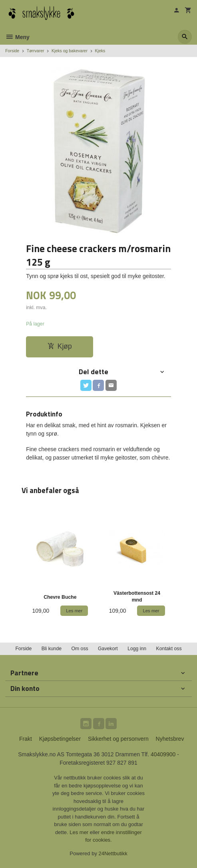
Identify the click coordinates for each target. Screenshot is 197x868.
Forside (12, 51)
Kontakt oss (169, 649)
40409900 (163, 754)
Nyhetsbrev (170, 739)
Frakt (26, 739)
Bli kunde (52, 649)
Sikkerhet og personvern (118, 739)
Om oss (80, 649)
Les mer (80, 832)
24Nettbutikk (113, 853)
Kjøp (60, 346)
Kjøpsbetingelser (60, 739)
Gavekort (108, 649)
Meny (17, 37)
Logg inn (137, 649)
